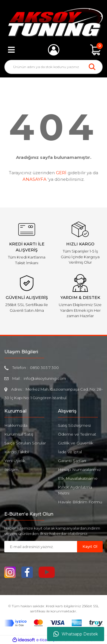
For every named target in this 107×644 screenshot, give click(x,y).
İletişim (11, 469)
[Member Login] (54, 50)
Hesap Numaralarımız (79, 469)
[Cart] (96, 50)
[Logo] (53, 22)
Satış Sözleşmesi (74, 425)
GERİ (61, 173)
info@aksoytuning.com (45, 378)
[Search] (53, 67)
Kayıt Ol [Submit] (90, 546)
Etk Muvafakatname (78, 478)
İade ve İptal (70, 452)
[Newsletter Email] (41, 547)
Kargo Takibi (17, 452)
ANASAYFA (35, 179)
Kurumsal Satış (19, 434)
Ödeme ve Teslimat (77, 434)
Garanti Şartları (72, 461)
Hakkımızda (16, 425)
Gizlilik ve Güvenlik (76, 443)
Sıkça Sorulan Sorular (25, 443)
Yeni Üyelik (15, 461)
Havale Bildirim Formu (80, 502)
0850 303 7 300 (44, 368)
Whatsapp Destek (76, 634)
